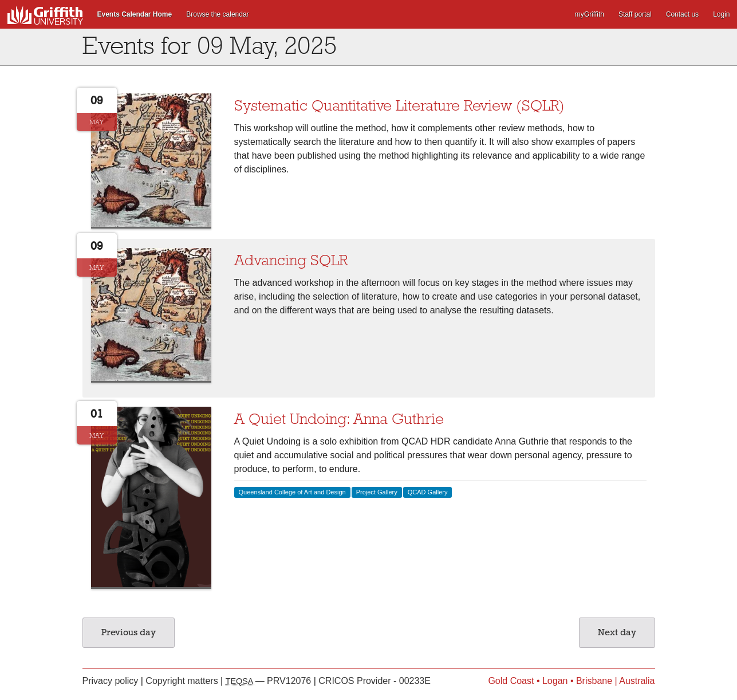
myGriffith (590, 14)
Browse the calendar (217, 14)
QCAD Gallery (428, 492)
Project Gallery (377, 492)
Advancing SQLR (291, 260)
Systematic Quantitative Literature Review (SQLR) (399, 105)
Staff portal (635, 14)
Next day (617, 632)
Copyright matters (183, 681)
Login (721, 14)
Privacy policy (112, 681)
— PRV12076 (270, 681)
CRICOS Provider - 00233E (375, 681)
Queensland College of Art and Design (292, 492)
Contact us (682, 14)
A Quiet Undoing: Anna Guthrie (339, 419)
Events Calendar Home (135, 14)
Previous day (129, 632)
